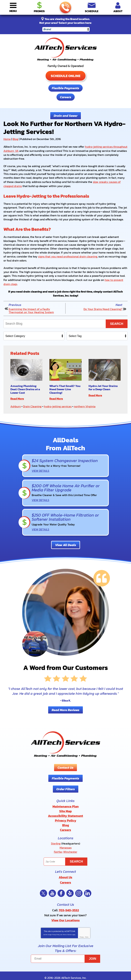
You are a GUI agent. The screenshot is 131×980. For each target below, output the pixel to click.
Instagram (79, 884)
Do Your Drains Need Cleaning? (103, 307)
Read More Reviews (65, 704)
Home (7, 139)
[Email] (65, 949)
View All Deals (66, 539)
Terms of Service (67, 925)
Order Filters (66, 783)
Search (117, 322)
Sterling (56, 836)
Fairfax (58, 844)
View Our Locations (65, 911)
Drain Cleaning (32, 404)
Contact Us (65, 762)
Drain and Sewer (66, 116)
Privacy (82, 928)
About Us (65, 869)
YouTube (52, 884)
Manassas (66, 840)
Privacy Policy (56, 925)
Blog (15, 139)
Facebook (61, 884)
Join (93, 949)
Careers (66, 97)
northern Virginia (85, 404)
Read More (17, 396)
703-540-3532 (65, 8)
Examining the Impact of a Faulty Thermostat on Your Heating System (31, 309)
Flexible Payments (65, 88)
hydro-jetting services (58, 404)
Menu (13, 11)
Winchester (70, 844)
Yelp (70, 884)
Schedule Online (66, 76)
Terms (87, 928)
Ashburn (16, 404)
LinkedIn (88, 884)
